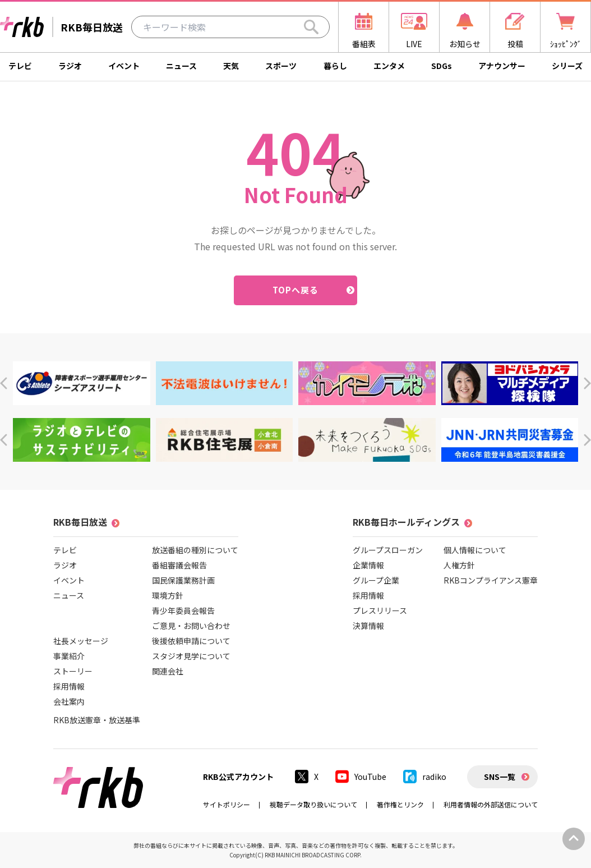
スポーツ (281, 66)
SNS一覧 (500, 777)
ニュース (181, 66)
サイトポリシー (227, 804)
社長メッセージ (81, 641)
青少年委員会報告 (183, 610)
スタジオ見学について (191, 656)
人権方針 (459, 565)
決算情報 (368, 626)
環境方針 (168, 595)
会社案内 (69, 701)
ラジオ (70, 66)
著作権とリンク (400, 804)
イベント (124, 66)
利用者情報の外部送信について (491, 804)
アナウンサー (502, 66)
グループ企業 (376, 580)
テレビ (20, 66)
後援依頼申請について (191, 641)
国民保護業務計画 (183, 580)
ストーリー (73, 671)
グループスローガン (388, 550)
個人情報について (475, 550)
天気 (231, 66)
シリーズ (567, 66)
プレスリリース (380, 610)
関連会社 (168, 671)
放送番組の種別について (195, 550)
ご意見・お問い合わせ (191, 626)
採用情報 (69, 686)
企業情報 (368, 565)
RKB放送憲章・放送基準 (97, 720)
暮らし (335, 66)
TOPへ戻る (296, 290)
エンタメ (389, 66)
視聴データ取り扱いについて (313, 804)
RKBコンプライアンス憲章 (491, 580)
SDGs (442, 66)
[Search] (311, 27)
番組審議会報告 (179, 565)
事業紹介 (69, 656)
